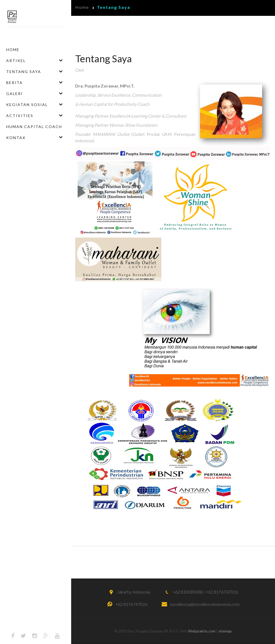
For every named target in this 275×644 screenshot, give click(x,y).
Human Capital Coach (34, 127)
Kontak (16, 138)
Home (13, 50)
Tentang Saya (24, 72)
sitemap (225, 631)
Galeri (15, 94)
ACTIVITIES (20, 116)
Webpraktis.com (202, 631)
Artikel (16, 61)
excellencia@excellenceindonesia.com (205, 604)
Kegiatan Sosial (27, 105)
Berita (15, 83)
